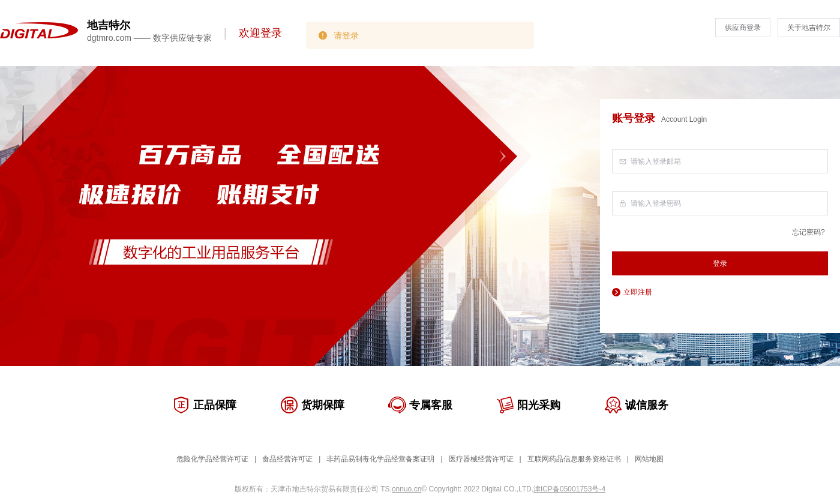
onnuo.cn (406, 489)
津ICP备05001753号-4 (569, 489)
